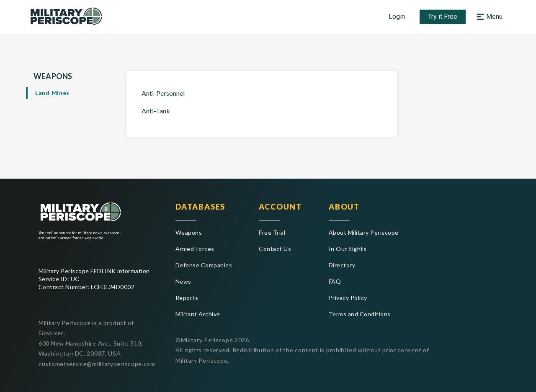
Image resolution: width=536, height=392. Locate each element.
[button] (491, 17)
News (183, 281)
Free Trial (272, 232)
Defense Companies (204, 265)
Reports (187, 298)
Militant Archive (198, 314)
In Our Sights (348, 249)
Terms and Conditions (360, 314)
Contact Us (275, 249)
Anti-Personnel (163, 93)
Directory (342, 265)
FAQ (335, 281)
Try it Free (443, 17)
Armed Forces (195, 249)
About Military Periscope (364, 232)
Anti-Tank (156, 111)
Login (397, 17)
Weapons (189, 232)
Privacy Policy (348, 298)
